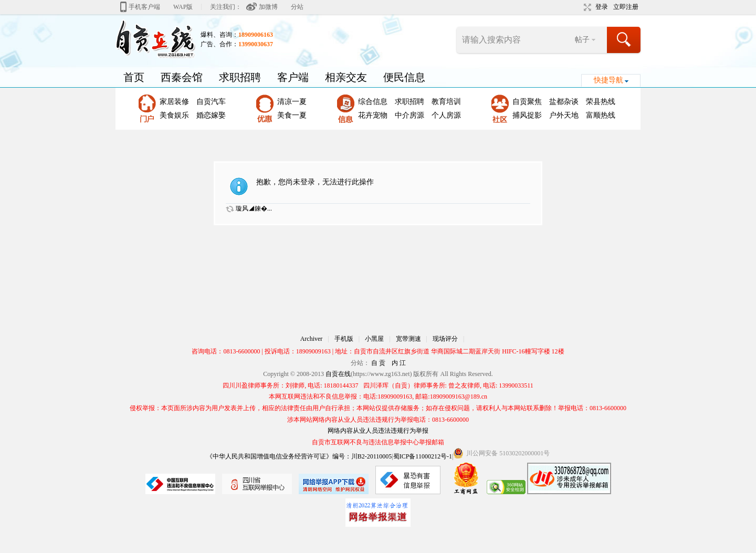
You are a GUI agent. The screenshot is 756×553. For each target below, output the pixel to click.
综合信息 (373, 102)
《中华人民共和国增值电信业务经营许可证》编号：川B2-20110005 (299, 456)
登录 (602, 7)
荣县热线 (601, 102)
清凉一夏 (292, 102)
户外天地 (564, 115)
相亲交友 (346, 77)
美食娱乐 (174, 115)
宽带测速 (408, 339)
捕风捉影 (527, 115)
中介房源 (409, 115)
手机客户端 (144, 7)
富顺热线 (601, 115)
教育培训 (446, 102)
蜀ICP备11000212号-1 (423, 456)
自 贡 (378, 363)
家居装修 (174, 102)
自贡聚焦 (527, 102)
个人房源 (446, 115)
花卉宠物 (373, 115)
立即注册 (626, 7)
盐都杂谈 (564, 102)
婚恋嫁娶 (211, 115)
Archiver (312, 339)
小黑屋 (374, 339)
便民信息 (404, 77)
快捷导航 (608, 80)
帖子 (582, 40)
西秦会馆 (182, 77)
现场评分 (445, 339)
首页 (134, 77)
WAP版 (183, 7)
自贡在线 (338, 374)
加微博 (268, 7)
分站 (297, 7)
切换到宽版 (586, 7)
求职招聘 (240, 77)
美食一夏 (292, 115)
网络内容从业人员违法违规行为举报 (378, 431)
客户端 (293, 77)
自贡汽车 (211, 102)
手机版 (344, 339)
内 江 (399, 363)
